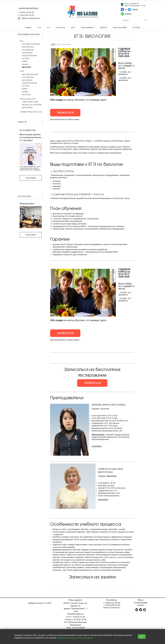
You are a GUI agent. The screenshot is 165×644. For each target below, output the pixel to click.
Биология (26, 94)
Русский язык (28, 50)
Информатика (28, 47)
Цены (73, 28)
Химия (25, 61)
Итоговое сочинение (31, 44)
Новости (103, 28)
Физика (25, 64)
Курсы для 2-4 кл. (27, 99)
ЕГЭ (48, 28)
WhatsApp (128, 14)
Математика (27, 53)
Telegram (135, 9)
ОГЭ (39, 28)
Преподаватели (87, 28)
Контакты (136, 28)
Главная (28, 28)
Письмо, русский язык (32, 105)
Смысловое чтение (30, 102)
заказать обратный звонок (29, 8)
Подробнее (31, 178)
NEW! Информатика (30, 74)
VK (126, 9)
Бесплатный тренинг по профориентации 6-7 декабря (30, 137)
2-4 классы (60, 28)
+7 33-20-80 (26, 12)
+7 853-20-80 (26, 15)
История (26, 58)
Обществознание (29, 56)
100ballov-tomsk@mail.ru (29, 18)
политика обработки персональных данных (75, 638)
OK (142, 637)
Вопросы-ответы (120, 28)
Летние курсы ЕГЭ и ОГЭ (30, 112)
